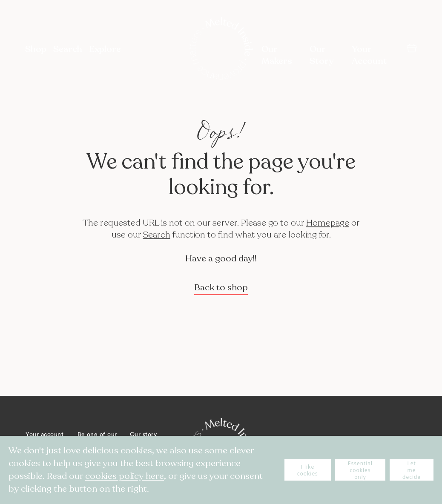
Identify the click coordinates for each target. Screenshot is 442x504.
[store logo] (221, 49)
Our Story (321, 55)
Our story (144, 435)
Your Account (369, 55)
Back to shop (221, 288)
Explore (105, 49)
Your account (44, 435)
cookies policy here (125, 476)
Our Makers (277, 55)
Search (157, 235)
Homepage (328, 223)
